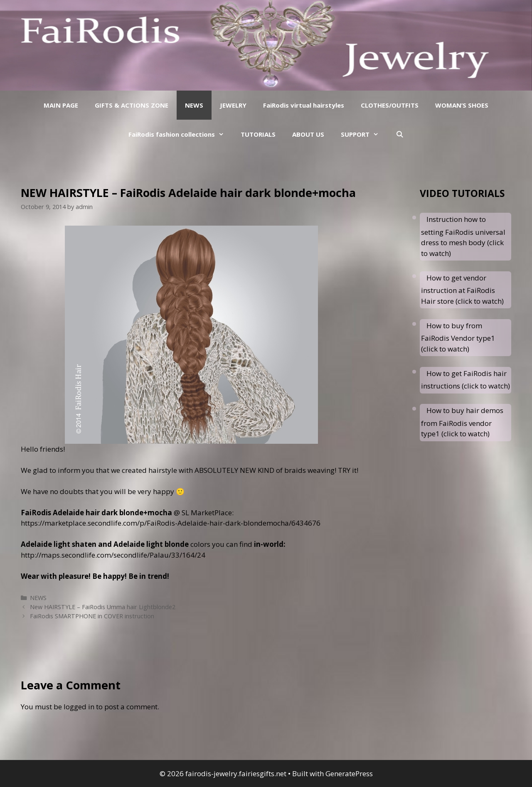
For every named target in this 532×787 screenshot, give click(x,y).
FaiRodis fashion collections (180, 134)
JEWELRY (233, 105)
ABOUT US (308, 134)
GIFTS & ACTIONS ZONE (132, 105)
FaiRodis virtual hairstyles (304, 105)
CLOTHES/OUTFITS (390, 105)
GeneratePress (349, 773)
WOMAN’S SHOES (462, 105)
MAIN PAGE (61, 105)
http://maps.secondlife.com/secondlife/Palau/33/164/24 (113, 555)
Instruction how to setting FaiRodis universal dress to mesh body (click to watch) (463, 236)
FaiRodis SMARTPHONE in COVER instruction (92, 616)
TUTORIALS (258, 134)
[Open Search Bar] (399, 134)
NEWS (194, 105)
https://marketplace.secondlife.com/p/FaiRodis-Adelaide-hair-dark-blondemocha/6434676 (171, 523)
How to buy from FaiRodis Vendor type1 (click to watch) (458, 337)
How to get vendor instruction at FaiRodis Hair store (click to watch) (462, 289)
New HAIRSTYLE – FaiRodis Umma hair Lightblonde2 (103, 607)
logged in (79, 707)
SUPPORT (364, 134)
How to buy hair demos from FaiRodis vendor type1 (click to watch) (462, 422)
